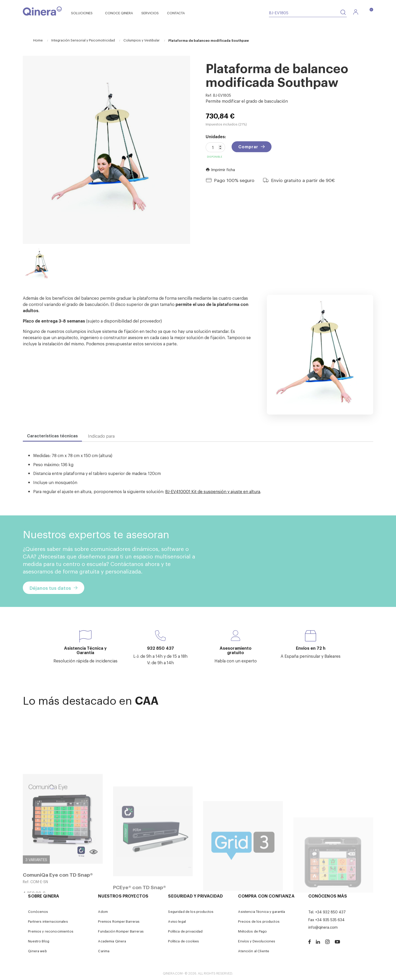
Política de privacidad (185, 931)
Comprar (248, 146)
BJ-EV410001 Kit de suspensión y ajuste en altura (213, 491)
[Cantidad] (215, 147)
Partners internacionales (48, 921)
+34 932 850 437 (330, 912)
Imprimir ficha (220, 169)
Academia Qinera (112, 941)
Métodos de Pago (252, 931)
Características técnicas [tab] (52, 436)
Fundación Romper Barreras (121, 931)
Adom (103, 911)
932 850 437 (161, 648)
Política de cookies (183, 941)
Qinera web (37, 951)
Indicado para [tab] (101, 436)
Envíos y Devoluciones (257, 941)
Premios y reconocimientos (51, 931)
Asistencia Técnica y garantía (262, 911)
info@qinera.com (323, 927)
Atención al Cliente (254, 951)
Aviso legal (177, 921)
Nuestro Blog (39, 941)
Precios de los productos (259, 921)
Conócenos (38, 911)
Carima (104, 951)
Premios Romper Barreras (119, 921)
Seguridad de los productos (191, 911)
